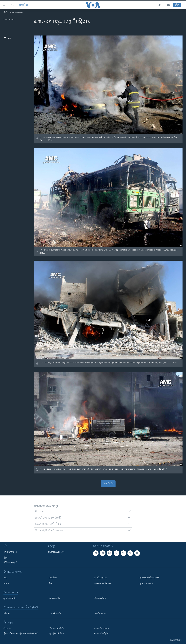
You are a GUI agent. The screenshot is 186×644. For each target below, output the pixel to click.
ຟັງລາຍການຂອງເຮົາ (56, 552)
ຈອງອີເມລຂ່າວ (100, 613)
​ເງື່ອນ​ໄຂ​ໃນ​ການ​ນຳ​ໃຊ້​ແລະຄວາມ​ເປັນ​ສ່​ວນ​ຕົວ (21, 634)
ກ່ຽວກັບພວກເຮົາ (10, 598)
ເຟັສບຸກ (7, 613)
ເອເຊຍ (6, 583)
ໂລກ (51, 583)
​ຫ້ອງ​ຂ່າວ (7, 628)
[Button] (7, 38)
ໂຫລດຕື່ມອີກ (108, 484)
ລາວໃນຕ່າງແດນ (101, 578)
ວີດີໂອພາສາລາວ (10, 552)
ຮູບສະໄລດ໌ (24, 5)
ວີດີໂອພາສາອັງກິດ (11, 563)
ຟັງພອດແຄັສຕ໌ (100, 598)
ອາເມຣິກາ (53, 578)
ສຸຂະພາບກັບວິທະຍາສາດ (150, 578)
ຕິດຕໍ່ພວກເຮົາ (54, 598)
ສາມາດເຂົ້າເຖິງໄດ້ (101, 634)
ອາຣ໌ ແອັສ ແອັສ (55, 613)
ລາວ (5, 578)
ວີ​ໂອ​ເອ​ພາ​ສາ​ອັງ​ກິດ (57, 628)
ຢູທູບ (6, 557)
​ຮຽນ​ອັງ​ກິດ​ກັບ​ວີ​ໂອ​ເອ (57, 634)
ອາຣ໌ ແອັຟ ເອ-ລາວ (102, 628)
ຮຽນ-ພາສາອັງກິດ (146, 583)
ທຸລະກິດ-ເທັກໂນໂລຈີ (103, 583)
